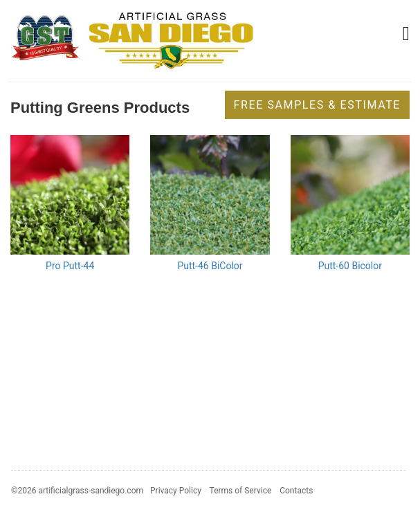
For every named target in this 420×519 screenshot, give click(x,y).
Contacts (296, 491)
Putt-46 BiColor (210, 266)
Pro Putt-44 (70, 266)
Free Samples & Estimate (317, 105)
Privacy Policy (176, 491)
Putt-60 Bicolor (350, 266)
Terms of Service (241, 491)
